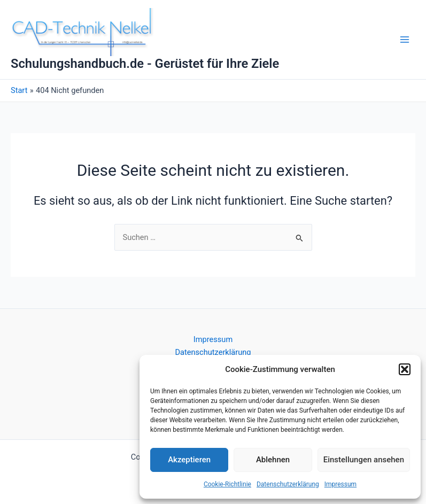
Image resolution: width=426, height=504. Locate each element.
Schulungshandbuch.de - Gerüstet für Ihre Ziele (145, 64)
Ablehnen (273, 460)
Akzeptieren (189, 460)
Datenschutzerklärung (288, 484)
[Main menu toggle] (405, 40)
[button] (405, 369)
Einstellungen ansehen (364, 460)
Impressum (340, 484)
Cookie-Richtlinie (227, 484)
